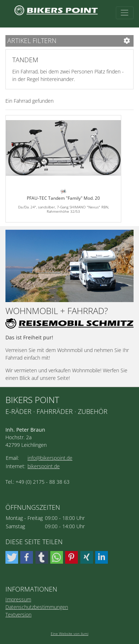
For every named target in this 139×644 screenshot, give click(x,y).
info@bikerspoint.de (50, 458)
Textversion (18, 615)
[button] (12, 557)
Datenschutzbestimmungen (37, 607)
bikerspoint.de (44, 466)
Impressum (18, 599)
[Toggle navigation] (125, 13)
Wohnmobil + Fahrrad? (57, 311)
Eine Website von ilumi (69, 634)
